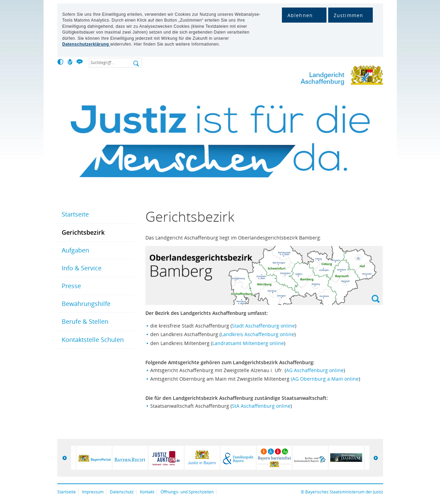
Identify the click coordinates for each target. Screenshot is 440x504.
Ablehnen (300, 15)
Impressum (93, 492)
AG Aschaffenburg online (315, 370)
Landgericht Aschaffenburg (323, 77)
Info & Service (82, 268)
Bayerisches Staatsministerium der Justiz (344, 492)
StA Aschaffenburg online (261, 406)
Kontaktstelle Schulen (93, 340)
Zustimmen (349, 15)
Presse (71, 286)
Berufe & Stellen (85, 321)
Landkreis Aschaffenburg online (258, 334)
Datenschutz (122, 492)
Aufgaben (75, 250)
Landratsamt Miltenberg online (248, 343)
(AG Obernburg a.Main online (325, 379)
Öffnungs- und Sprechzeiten (187, 492)
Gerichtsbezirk (83, 232)
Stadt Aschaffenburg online (263, 326)
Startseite (75, 214)
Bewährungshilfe (86, 304)
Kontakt (147, 492)
